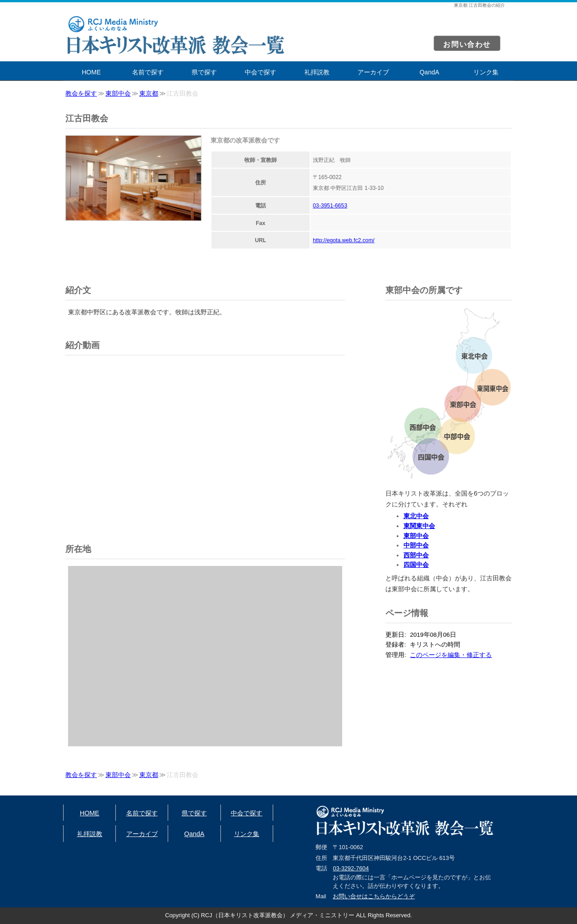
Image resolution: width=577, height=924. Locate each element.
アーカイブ (373, 72)
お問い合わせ (467, 44)
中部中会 (416, 545)
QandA (430, 72)
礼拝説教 (317, 72)
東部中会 (118, 94)
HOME (92, 72)
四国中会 (416, 565)
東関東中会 (419, 526)
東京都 (149, 94)
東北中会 (416, 516)
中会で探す (261, 72)
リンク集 (486, 72)
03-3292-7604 (351, 868)
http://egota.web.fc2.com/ (344, 240)
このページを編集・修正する (451, 655)
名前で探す (148, 72)
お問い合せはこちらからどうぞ (374, 896)
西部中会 (416, 555)
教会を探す (81, 94)
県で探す (204, 72)
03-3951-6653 (330, 206)
